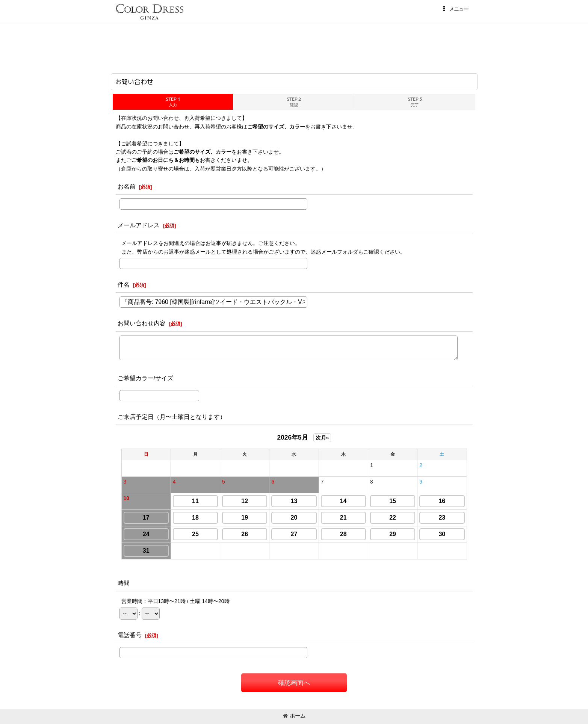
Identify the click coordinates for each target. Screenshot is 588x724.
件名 (124, 284)
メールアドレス (139, 225)
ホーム (294, 716)
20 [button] (294, 518)
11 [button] (195, 501)
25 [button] (195, 534)
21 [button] (343, 518)
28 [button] (343, 534)
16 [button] (442, 501)
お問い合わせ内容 (142, 323)
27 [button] (294, 534)
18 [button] (195, 518)
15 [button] (393, 501)
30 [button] (442, 534)
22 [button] (393, 518)
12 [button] (245, 501)
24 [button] (146, 534)
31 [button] (146, 551)
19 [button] (245, 518)
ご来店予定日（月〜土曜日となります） (172, 417)
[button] (455, 9)
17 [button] (146, 518)
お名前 (127, 186)
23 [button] (442, 518)
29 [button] (393, 534)
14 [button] (343, 501)
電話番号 (130, 635)
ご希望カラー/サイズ (146, 378)
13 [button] (294, 501)
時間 (124, 583)
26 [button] (245, 534)
